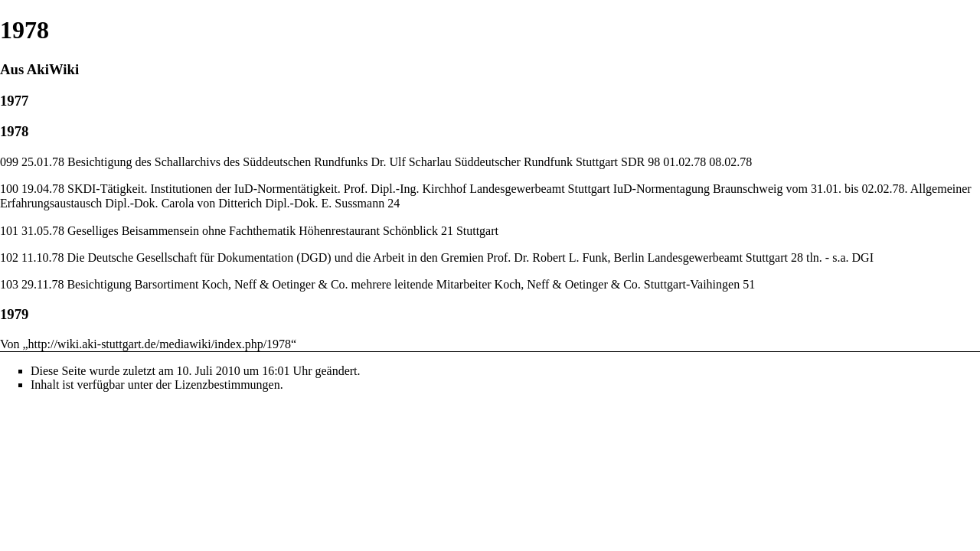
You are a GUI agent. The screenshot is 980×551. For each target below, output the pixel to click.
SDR (633, 162)
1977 (14, 101)
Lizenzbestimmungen (227, 385)
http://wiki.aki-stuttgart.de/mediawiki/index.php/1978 (160, 344)
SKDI (82, 189)
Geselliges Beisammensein (133, 231)
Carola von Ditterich (212, 203)
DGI (863, 258)
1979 (14, 314)
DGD (314, 258)
